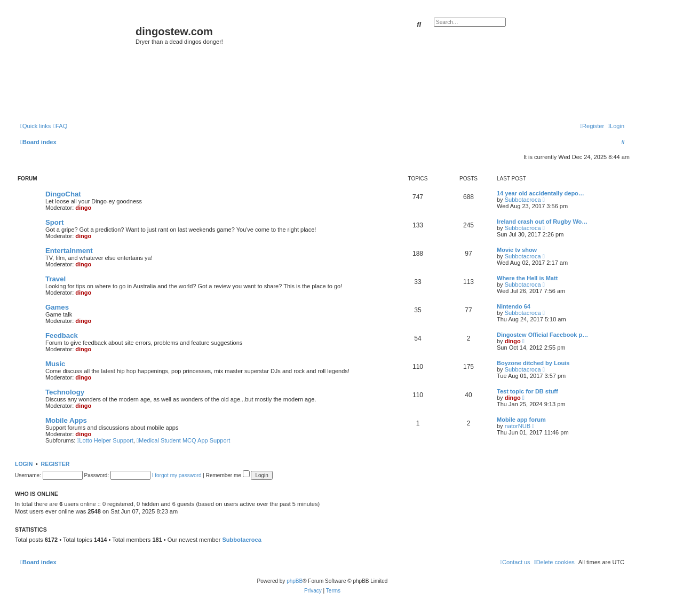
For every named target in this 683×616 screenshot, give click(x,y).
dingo (83, 208)
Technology (65, 392)
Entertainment (69, 251)
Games (57, 307)
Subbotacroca (523, 200)
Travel (55, 279)
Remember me (228, 475)
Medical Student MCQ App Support (183, 440)
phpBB (295, 581)
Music (55, 364)
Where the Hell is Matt (527, 278)
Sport (54, 222)
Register (55, 464)
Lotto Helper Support (105, 440)
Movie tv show (517, 250)
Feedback (62, 335)
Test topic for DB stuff (527, 391)
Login (24, 464)
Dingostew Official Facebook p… (542, 335)
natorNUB (518, 426)
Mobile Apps (66, 420)
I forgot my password (177, 475)
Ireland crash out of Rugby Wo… (542, 222)
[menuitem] (60, 126)
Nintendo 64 (514, 306)
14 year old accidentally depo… (541, 193)
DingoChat (63, 194)
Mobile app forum (521, 420)
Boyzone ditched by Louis (533, 363)
